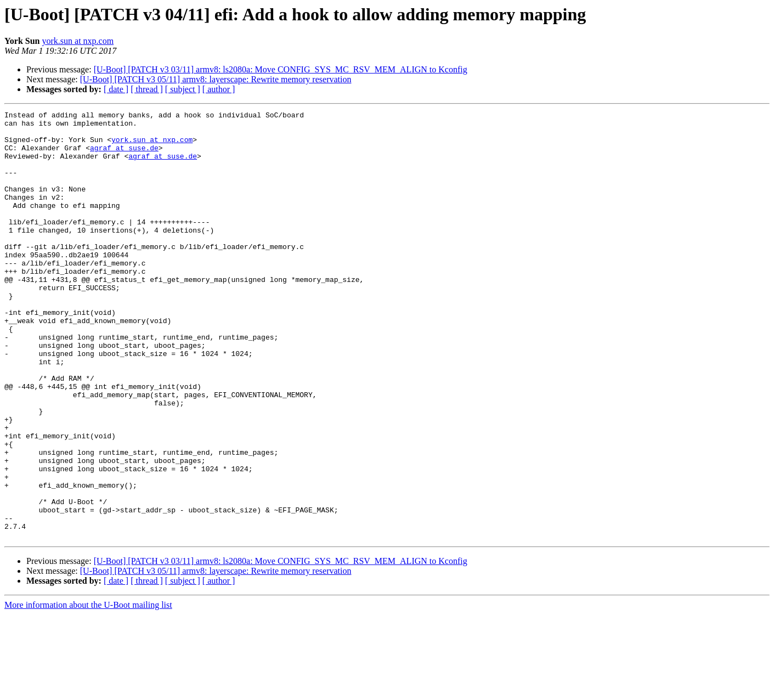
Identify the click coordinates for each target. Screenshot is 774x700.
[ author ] (219, 89)
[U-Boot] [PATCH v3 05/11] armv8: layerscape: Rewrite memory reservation (216, 79)
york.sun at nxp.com (78, 41)
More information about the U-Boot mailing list (88, 690)
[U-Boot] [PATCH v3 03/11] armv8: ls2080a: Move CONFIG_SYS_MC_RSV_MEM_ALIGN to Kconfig (281, 69)
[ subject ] (183, 89)
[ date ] (116, 89)
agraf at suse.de (124, 156)
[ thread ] (147, 89)
